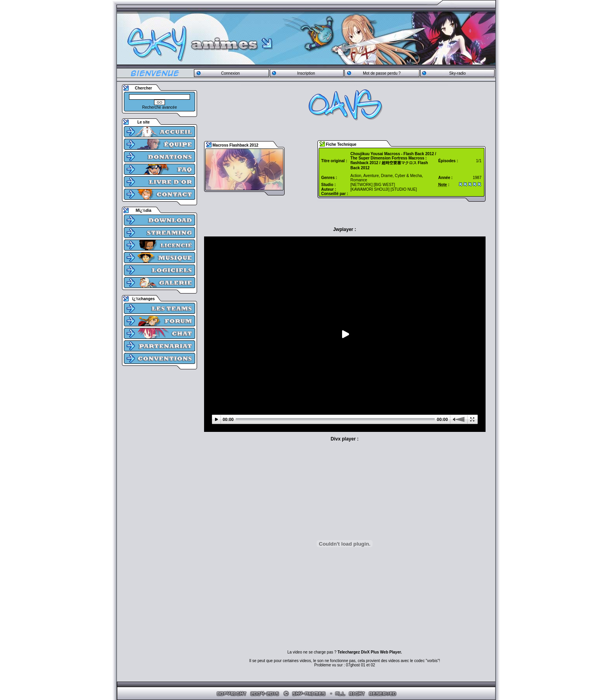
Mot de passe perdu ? (382, 73)
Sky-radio (457, 73)
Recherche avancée (160, 107)
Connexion (230, 73)
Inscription (306, 73)
